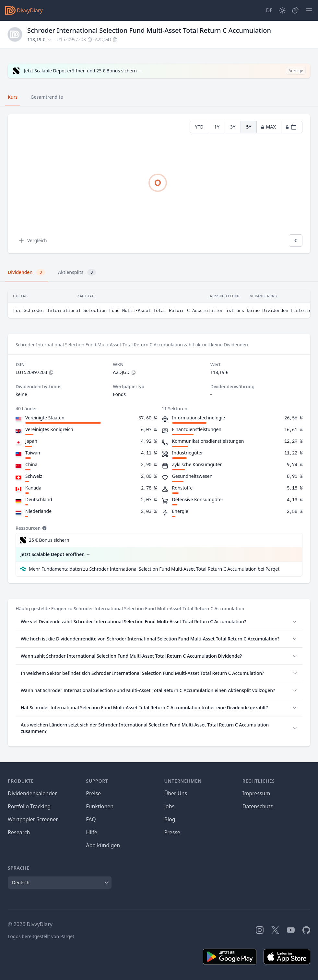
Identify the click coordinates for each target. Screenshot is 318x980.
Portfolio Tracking (29, 806)
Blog (170, 819)
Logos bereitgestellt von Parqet (41, 936)
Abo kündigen (103, 845)
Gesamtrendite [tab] (47, 97)
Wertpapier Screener (33, 819)
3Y (233, 127)
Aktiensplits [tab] (77, 272)
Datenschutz (258, 806)
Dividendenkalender (32, 793)
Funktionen (100, 806)
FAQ (91, 819)
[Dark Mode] (282, 10)
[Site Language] (269, 10)
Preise (93, 793)
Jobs (170, 806)
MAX (268, 127)
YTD (199, 127)
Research (19, 832)
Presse (172, 832)
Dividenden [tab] (26, 272)
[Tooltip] (44, 528)
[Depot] (295, 10)
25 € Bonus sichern (49, 540)
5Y (249, 127)
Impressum (256, 793)
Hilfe (92, 832)
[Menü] (309, 10)
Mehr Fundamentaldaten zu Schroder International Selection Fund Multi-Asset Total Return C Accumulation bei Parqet (154, 569)
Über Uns (176, 793)
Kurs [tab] (13, 97)
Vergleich (33, 241)
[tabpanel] (159, 184)
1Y (217, 127)
